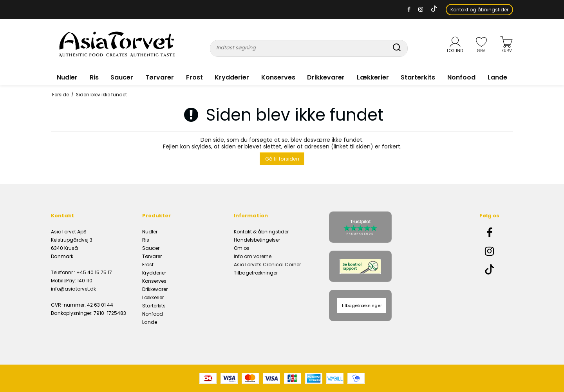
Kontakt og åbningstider (479, 10)
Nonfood (461, 77)
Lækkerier (373, 77)
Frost (194, 77)
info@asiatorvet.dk (73, 289)
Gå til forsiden (282, 159)
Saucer (122, 77)
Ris (94, 77)
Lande (497, 77)
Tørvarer (160, 77)
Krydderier (232, 77)
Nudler (67, 77)
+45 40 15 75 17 (94, 272)
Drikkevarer (326, 77)
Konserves (278, 77)
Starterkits (418, 77)
